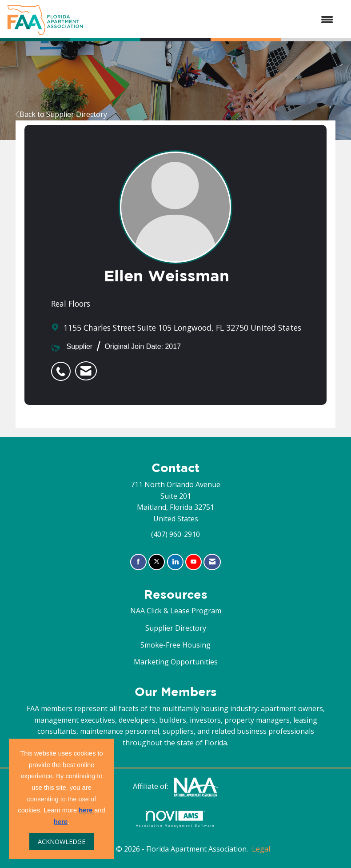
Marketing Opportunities (176, 662)
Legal (261, 849)
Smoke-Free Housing (175, 645)
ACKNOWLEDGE (62, 842)
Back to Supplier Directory (61, 114)
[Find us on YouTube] (193, 562)
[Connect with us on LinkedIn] (175, 562)
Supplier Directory (176, 628)
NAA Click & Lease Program (176, 611)
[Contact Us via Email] (212, 562)
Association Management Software (175, 819)
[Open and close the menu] (213, 20)
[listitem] (63, 367)
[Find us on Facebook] (138, 562)
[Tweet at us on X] (157, 562)
